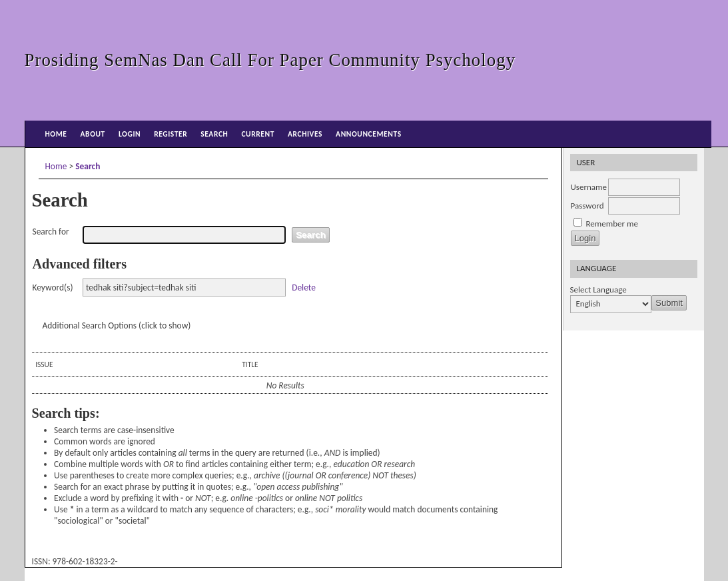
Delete (304, 288)
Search (214, 134)
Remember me (611, 224)
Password (587, 206)
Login (130, 134)
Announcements (369, 134)
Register (171, 134)
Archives (305, 134)
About (93, 134)
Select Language (598, 290)
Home (56, 134)
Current (258, 134)
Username (589, 187)
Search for (51, 232)
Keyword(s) (53, 288)
